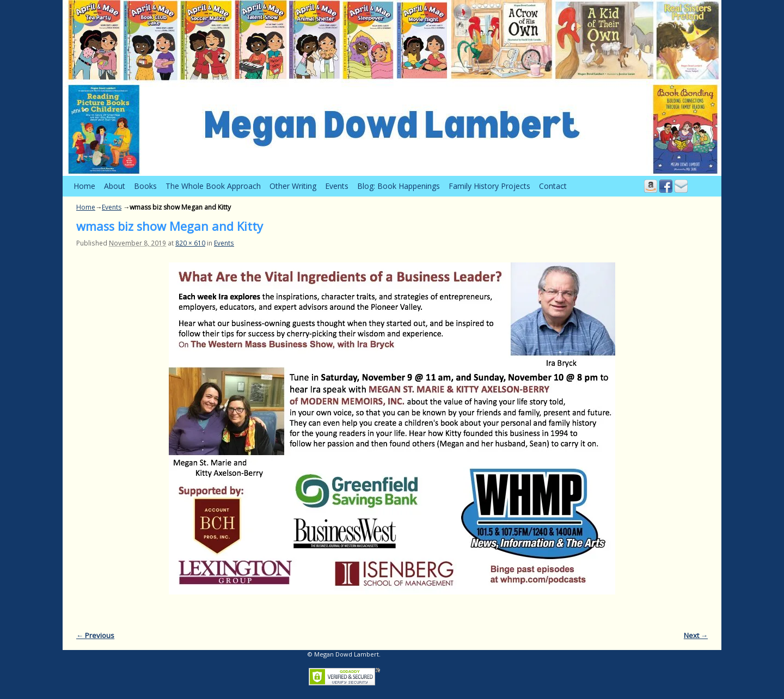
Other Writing (293, 186)
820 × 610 (190, 243)
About (115, 186)
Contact (553, 186)
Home (84, 186)
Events (337, 186)
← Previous (95, 635)
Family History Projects (489, 186)
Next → (696, 635)
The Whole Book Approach (213, 186)
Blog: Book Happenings (399, 186)
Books (145, 186)
